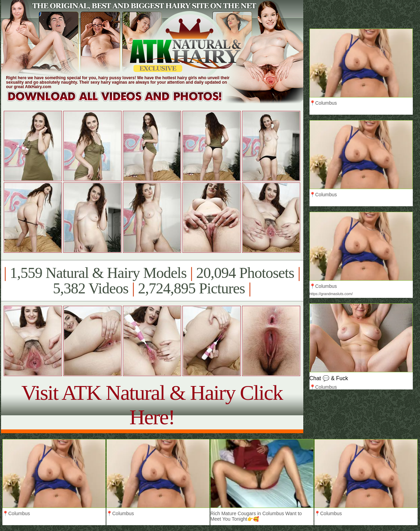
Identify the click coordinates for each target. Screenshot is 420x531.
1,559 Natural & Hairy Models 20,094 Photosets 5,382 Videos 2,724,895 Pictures (152, 281)
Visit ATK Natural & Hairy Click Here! (152, 405)
